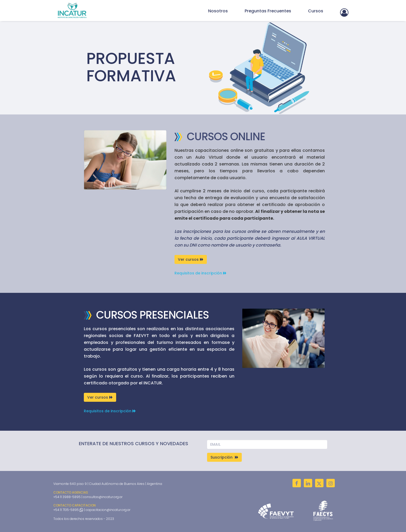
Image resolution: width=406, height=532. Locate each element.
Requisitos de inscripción (201, 273)
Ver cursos (191, 259)
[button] (344, 12)
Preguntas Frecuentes (268, 11)
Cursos (316, 11)
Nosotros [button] (218, 11)
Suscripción (224, 457)
